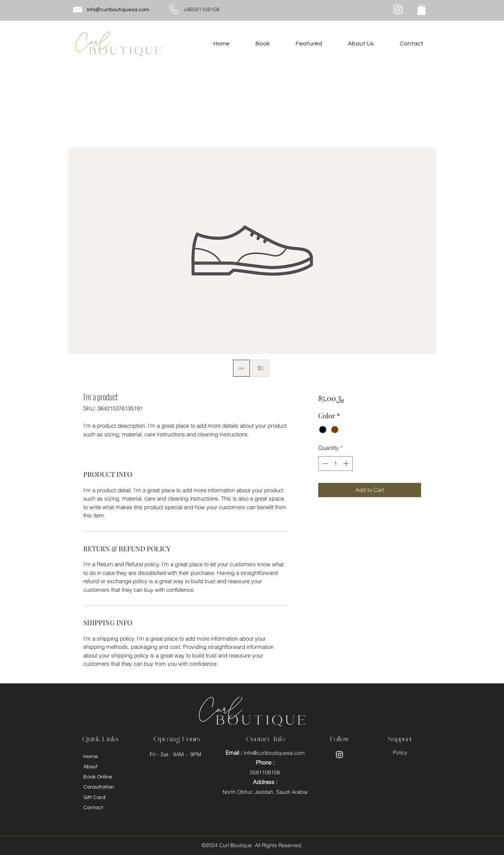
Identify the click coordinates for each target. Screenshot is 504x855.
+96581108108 (201, 9)
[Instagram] (398, 9)
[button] (421, 10)
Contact (93, 808)
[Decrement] (324, 464)
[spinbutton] (336, 464)
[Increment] (347, 464)
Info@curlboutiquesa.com (118, 10)
